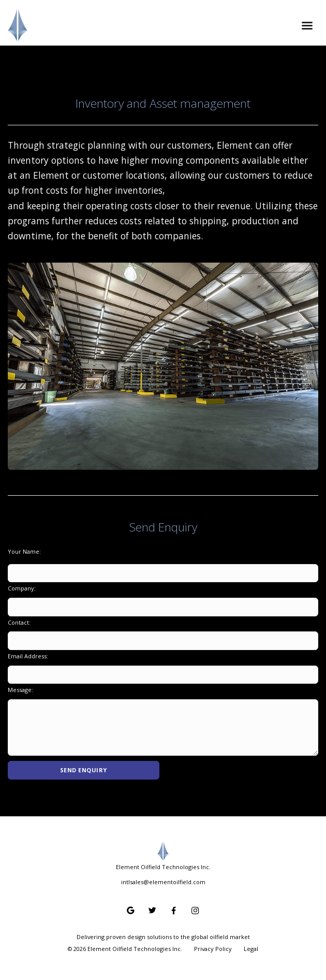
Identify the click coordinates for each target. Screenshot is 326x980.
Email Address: (28, 656)
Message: (20, 690)
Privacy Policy (213, 949)
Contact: (19, 622)
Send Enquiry (84, 770)
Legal (251, 949)
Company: (22, 588)
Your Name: (24, 551)
